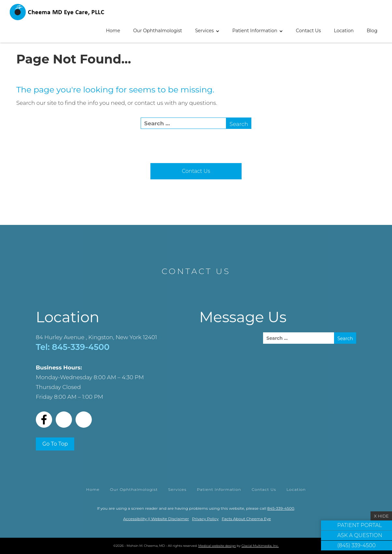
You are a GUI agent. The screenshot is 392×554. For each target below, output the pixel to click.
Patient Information (255, 31)
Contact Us (308, 31)
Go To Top (55, 444)
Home (113, 31)
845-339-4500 (281, 508)
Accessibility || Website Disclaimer (156, 519)
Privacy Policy (205, 519)
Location (344, 31)
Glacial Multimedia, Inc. (260, 546)
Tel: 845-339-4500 (73, 347)
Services (204, 31)
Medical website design (217, 546)
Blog (372, 31)
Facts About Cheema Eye (246, 519)
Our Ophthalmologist (158, 31)
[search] (183, 123)
